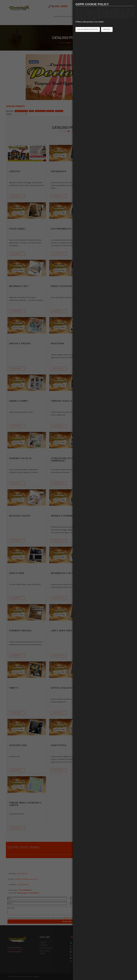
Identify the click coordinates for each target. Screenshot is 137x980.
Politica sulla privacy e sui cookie (89, 22)
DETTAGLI (107, 29)
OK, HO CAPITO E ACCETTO (88, 29)
